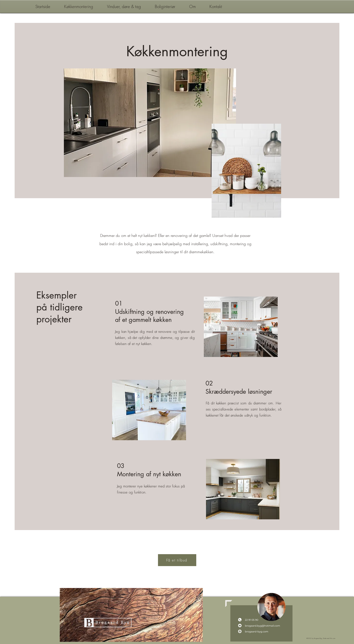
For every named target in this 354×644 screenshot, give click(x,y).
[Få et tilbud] (177, 560)
